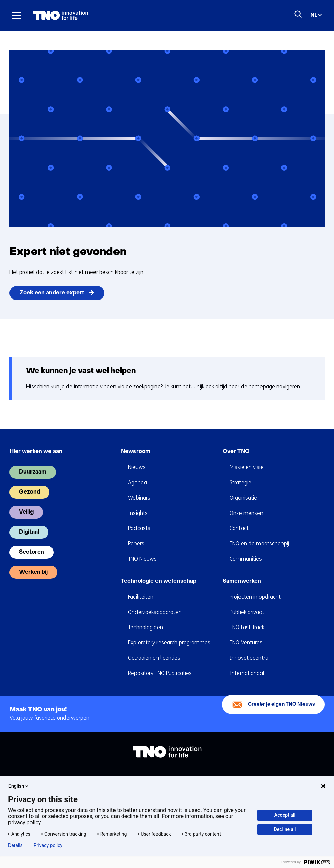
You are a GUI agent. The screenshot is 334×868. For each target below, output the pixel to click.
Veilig (26, 512)
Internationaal (247, 673)
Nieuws (137, 467)
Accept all (285, 815)
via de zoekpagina (139, 387)
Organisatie (243, 498)
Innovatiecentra (249, 658)
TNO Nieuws (142, 559)
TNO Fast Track (247, 627)
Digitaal (29, 532)
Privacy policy (48, 845)
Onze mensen (246, 513)
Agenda (138, 483)
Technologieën (145, 627)
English (19, 786)
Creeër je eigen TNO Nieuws (281, 704)
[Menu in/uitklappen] (17, 15)
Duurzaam (33, 472)
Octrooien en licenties (154, 658)
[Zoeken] (298, 14)
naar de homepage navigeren (264, 387)
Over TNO (236, 452)
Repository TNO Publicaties (160, 673)
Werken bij (33, 572)
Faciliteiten (141, 597)
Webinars (139, 498)
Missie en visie (247, 467)
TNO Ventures (246, 643)
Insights (138, 513)
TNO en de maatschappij (259, 544)
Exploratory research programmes (169, 643)
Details (15, 845)
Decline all (285, 829)
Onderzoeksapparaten (155, 612)
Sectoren (32, 552)
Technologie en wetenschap (159, 581)
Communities (246, 559)
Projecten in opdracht (255, 597)
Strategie (241, 483)
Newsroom (136, 452)
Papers (136, 544)
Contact (239, 528)
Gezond (29, 492)
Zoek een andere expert (52, 293)
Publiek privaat (247, 612)
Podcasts (139, 528)
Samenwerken (242, 581)
